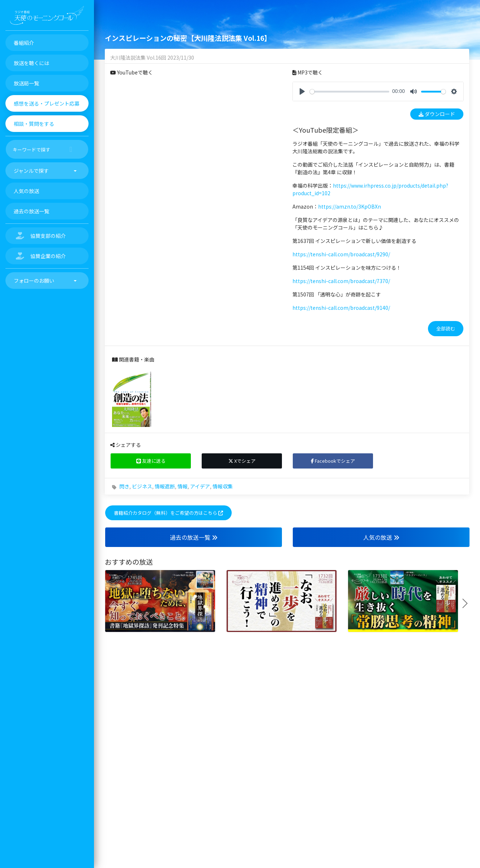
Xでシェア (242, 461)
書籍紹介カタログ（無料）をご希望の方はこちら (168, 513)
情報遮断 (165, 486)
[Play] (302, 91)
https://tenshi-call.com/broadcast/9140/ (341, 308)
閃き (124, 486)
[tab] (378, 329)
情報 (183, 486)
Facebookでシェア (333, 461)
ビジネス (142, 486)
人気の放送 (381, 537)
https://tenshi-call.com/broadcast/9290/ (341, 254)
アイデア (200, 486)
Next (468, 603)
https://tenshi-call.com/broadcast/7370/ (341, 281)
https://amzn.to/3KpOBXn (350, 206)
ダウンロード (437, 114)
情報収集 (223, 486)
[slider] (350, 92)
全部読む (446, 328)
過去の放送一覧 (194, 537)
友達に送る (151, 461)
